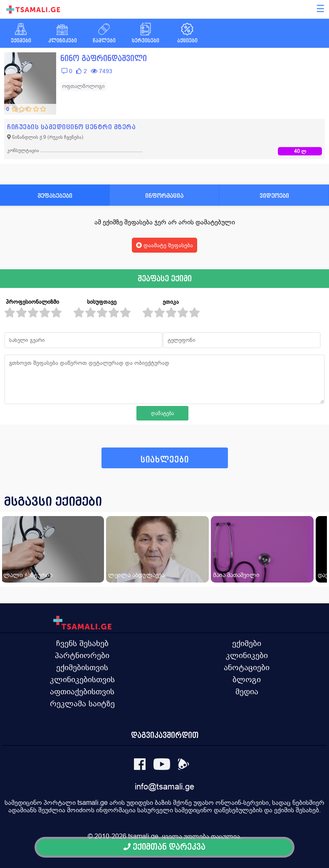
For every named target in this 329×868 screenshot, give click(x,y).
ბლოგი (247, 679)
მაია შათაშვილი (236, 575)
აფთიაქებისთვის (82, 691)
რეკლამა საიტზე (82, 703)
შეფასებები (55, 195)
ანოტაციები (247, 667)
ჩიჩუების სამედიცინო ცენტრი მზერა (71, 127)
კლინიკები (247, 655)
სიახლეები (165, 460)
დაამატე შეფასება (164, 245)
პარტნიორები (82, 655)
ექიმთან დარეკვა (164, 847)
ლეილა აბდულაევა (136, 575)
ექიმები (247, 643)
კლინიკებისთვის (82, 679)
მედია (247, 691)
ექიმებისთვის (82, 667)
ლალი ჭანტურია (28, 575)
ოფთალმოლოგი (83, 86)
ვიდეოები (274, 195)
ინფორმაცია (164, 195)
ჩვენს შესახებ (82, 643)
